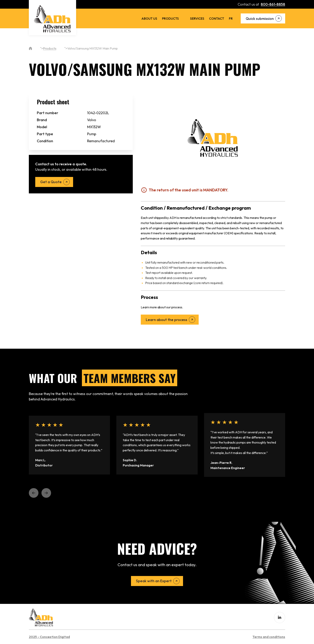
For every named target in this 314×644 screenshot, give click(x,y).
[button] (34, 493)
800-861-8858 (273, 4)
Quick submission (260, 19)
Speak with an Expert (154, 581)
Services (197, 18)
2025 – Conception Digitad (49, 637)
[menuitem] (231, 18)
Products (170, 18)
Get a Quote (51, 182)
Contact (217, 18)
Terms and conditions (269, 637)
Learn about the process (167, 320)
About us (149, 18)
